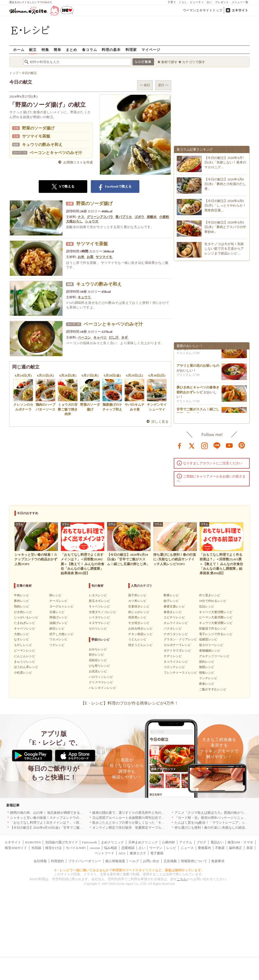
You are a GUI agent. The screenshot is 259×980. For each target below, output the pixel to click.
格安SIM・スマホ (240, 842)
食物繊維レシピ (210, 651)
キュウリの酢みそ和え (42, 145)
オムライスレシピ (176, 623)
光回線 (36, 848)
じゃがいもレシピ (26, 617)
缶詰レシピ (207, 606)
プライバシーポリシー (85, 861)
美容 (250, 848)
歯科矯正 (235, 848)
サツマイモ (104, 257)
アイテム (186, 842)
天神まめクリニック (143, 842)
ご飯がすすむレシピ (213, 689)
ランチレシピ (208, 678)
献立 (33, 50)
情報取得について (194, 861)
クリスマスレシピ (101, 682)
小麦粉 (164, 217)
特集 (45, 50)
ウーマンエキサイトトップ (203, 10)
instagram (205, 445)
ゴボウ (140, 217)
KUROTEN (33, 842)
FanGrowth (89, 842)
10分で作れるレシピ (213, 601)
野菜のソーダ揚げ (38, 128)
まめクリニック (112, 842)
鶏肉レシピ (21, 606)
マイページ (151, 50)
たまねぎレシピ (25, 623)
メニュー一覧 (240, 2)
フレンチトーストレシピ (180, 673)
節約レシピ (207, 662)
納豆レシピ (57, 628)
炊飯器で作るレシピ (213, 628)
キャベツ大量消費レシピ (216, 612)
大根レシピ (21, 634)
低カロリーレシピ (211, 645)
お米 (81, 257)
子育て (172, 2)
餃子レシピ (171, 601)
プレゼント (222, 2)
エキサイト (240, 10)
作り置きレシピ (210, 595)
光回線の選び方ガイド (61, 842)
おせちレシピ (98, 649)
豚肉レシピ (21, 601)
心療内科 (168, 842)
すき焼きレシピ (139, 623)
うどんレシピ (137, 639)
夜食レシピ (207, 684)
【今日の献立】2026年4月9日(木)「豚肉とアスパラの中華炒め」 (225, 227)
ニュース (187, 848)
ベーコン (85, 337)
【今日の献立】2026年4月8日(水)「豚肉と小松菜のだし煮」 (225, 184)
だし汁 (114, 337)
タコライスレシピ (176, 662)
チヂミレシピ (173, 656)
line (217, 445)
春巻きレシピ (173, 612)
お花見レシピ (98, 671)
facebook (180, 445)
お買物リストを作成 (78, 162)
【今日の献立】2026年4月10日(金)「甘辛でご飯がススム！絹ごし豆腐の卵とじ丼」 (71, 828)
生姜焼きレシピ (139, 606)
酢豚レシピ (171, 595)
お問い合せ (151, 861)
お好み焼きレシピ (140, 628)
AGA (122, 853)
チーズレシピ (58, 601)
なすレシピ (21, 639)
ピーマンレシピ (25, 651)
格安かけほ (53, 848)
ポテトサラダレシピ (177, 651)
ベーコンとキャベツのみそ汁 (56, 153)
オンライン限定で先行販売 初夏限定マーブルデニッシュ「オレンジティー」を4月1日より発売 (163, 828)
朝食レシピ (207, 673)
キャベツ (100, 337)
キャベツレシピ (25, 628)
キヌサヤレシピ (99, 623)
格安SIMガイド (16, 848)
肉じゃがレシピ (139, 612)
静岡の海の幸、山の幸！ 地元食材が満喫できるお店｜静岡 (53, 813)
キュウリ (85, 297)
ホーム (19, 50)
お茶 (90, 257)
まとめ (71, 50)
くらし (183, 2)
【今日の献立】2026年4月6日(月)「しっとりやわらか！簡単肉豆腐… (225, 205)
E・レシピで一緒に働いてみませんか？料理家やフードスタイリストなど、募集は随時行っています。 (130, 870)
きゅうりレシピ (25, 662)
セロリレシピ (98, 628)
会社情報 (40, 861)
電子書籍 (157, 853)
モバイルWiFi (76, 848)
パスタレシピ (173, 628)
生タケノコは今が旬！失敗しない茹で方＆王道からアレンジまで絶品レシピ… (224, 248)
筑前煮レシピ (137, 617)
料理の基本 (111, 50)
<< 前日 (145, 85)
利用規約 (57, 861)
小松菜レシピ (23, 673)
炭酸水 (152, 217)
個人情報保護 (115, 861)
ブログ (201, 842)
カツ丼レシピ (137, 601)
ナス (81, 217)
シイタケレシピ (99, 617)
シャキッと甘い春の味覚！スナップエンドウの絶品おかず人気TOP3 (60, 818)
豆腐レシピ (57, 612)
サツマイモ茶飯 (36, 136)
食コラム (90, 50)
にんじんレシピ (25, 656)
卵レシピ (55, 595)
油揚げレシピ (58, 623)
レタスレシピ (98, 595)
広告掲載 (170, 861)
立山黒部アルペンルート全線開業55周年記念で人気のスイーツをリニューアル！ (152, 818)
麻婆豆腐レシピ (174, 606)
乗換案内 (204, 848)
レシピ (171, 848)
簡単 (57, 50)
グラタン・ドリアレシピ (180, 639)
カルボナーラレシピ (177, 645)
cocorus (95, 848)
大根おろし (75, 221)
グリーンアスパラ (100, 217)
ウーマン (156, 848)
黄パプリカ (124, 217)
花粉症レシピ (98, 660)
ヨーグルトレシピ (61, 606)
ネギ (125, 337)
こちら (182, 879)
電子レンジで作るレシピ (216, 634)
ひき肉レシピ (23, 612)
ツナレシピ (57, 645)
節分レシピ (96, 655)
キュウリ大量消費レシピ (216, 623)
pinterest (242, 445)
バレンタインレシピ (102, 688)
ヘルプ (134, 861)
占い (209, 2)
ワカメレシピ (58, 639)
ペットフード (104, 853)
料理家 (131, 50)
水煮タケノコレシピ (102, 612)
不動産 (220, 848)
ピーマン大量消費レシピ (216, 617)
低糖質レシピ (208, 639)
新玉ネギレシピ (99, 601)
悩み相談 (111, 848)
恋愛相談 (128, 848)
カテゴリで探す (194, 62)
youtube (229, 445)
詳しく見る (160, 422)
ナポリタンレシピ (176, 634)
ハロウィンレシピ (101, 677)
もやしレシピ (23, 645)
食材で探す (169, 62)
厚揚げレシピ (58, 617)
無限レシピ (207, 667)
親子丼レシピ (137, 595)
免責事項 (218, 861)
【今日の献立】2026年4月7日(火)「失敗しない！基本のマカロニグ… (225, 162)
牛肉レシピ (21, 595)
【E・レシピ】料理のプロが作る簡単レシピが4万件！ (129, 703)
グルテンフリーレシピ (214, 656)
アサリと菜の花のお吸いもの (198, 369)
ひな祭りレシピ (99, 666)
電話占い (217, 842)
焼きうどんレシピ (140, 645)
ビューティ (197, 2)
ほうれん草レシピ (26, 667)
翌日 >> (163, 85)
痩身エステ (138, 853)
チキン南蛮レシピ (140, 634)
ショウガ (92, 221)
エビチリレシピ (174, 617)
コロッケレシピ (174, 667)
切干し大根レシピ (61, 634)
